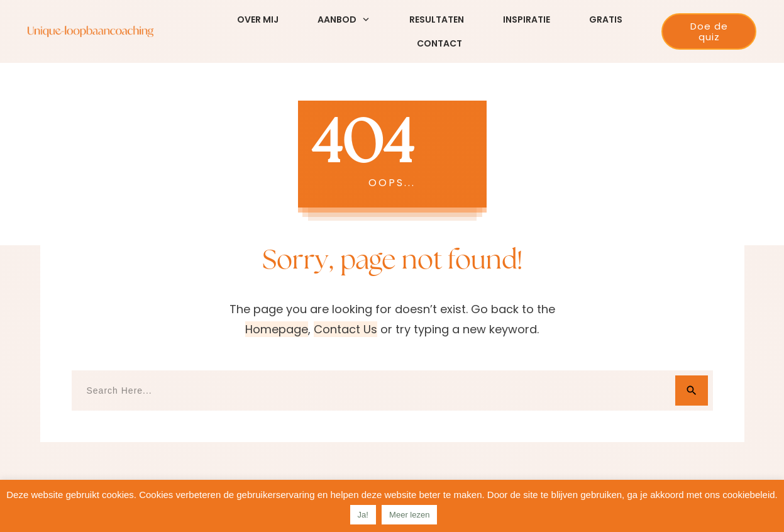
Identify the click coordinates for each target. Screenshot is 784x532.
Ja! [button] (363, 515)
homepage (277, 329)
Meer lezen (409, 515)
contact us (345, 329)
